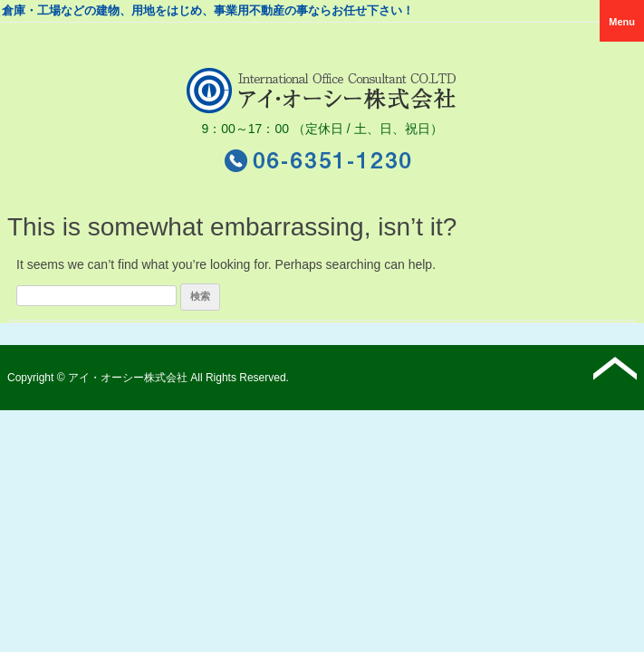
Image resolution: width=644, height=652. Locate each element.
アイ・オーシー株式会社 (128, 378)
